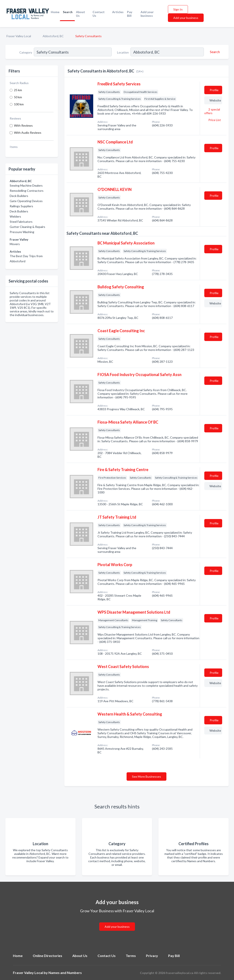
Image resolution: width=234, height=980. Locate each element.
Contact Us (99, 14)
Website (215, 100)
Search (68, 12)
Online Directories (47, 956)
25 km (18, 90)
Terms (131, 956)
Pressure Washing (22, 232)
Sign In (178, 9)
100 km (19, 104)
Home (55, 12)
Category (26, 52)
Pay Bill (130, 14)
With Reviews (23, 125)
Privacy (152, 956)
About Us (81, 14)
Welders (15, 216)
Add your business (147, 14)
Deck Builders (19, 196)
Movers (15, 244)
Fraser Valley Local (19, 36)
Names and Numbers (65, 973)
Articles (118, 12)
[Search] (214, 52)
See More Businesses (146, 776)
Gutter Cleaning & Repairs (27, 227)
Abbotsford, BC (53, 36)
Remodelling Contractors (27, 191)
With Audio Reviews (28, 133)
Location (123, 52)
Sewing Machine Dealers (26, 185)
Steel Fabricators (21, 222)
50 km (18, 97)
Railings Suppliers (21, 206)
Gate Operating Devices (26, 201)
